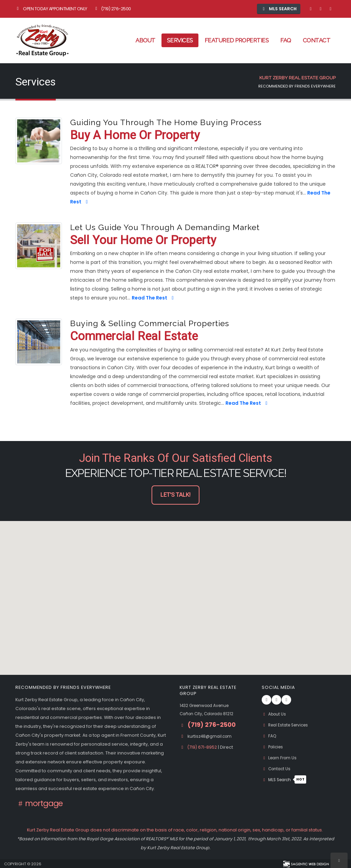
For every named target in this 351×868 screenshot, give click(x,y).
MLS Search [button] (279, 9)
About (145, 40)
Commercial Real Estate (134, 337)
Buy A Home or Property (135, 136)
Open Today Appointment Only (51, 9)
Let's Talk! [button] (175, 495)
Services (180, 40)
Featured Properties (237, 40)
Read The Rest (154, 298)
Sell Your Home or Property (143, 241)
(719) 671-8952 (204, 747)
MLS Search (285, 780)
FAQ (286, 40)
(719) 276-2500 (112, 9)
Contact (317, 40)
